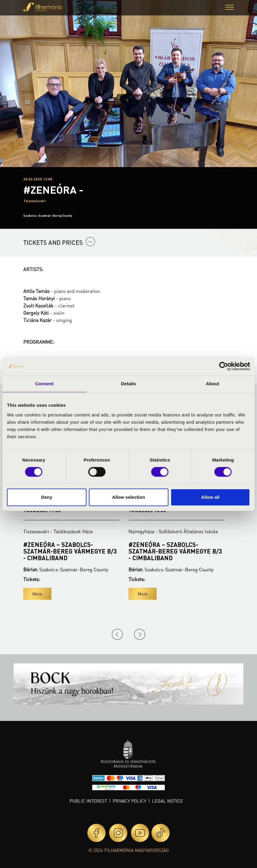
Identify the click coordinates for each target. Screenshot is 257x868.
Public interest (88, 801)
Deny (47, 497)
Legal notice (168, 801)
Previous (117, 634)
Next (140, 634)
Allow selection (128, 497)
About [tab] (213, 384)
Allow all (210, 497)
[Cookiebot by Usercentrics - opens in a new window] (224, 366)
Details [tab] (128, 384)
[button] (229, 8)
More (37, 594)
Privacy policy (130, 801)
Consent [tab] (45, 384)
